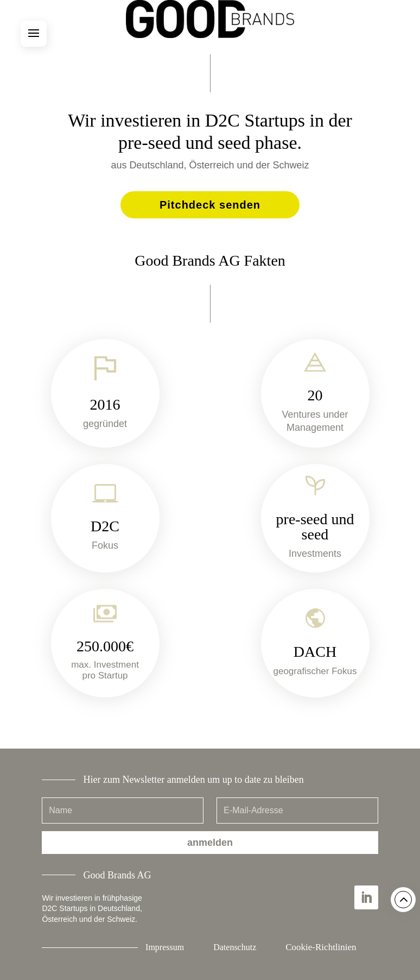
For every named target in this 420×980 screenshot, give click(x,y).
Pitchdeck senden (210, 205)
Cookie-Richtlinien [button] (321, 947)
